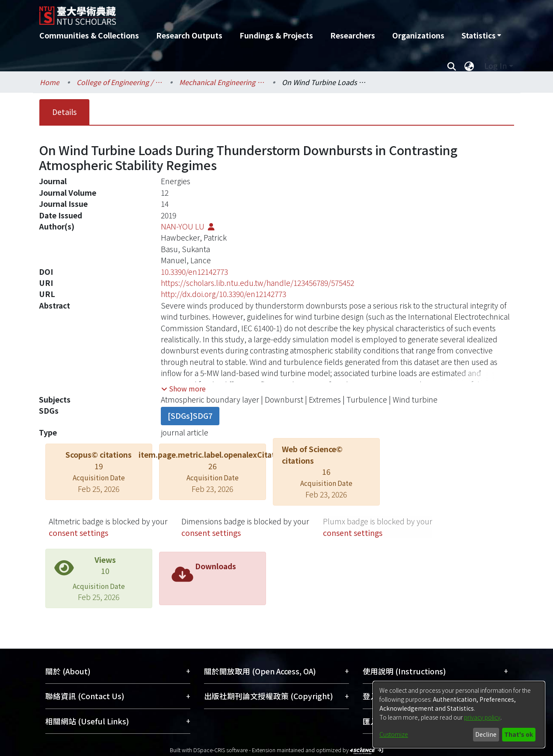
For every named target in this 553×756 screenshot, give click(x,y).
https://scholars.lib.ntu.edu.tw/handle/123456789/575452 (257, 283)
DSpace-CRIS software (220, 750)
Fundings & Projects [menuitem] (276, 35)
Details (64, 112)
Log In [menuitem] (495, 66)
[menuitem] (481, 35)
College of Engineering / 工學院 (119, 82)
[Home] (231, 12)
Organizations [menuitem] (418, 35)
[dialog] (459, 715)
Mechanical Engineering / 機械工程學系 (222, 82)
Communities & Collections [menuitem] (89, 35)
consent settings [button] (78, 533)
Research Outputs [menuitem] (189, 35)
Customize (394, 734)
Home (50, 82)
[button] (183, 388)
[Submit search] (452, 66)
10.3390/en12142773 (194, 272)
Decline (486, 734)
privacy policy (482, 717)
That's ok (519, 734)
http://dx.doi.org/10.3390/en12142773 (223, 294)
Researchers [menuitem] (353, 35)
